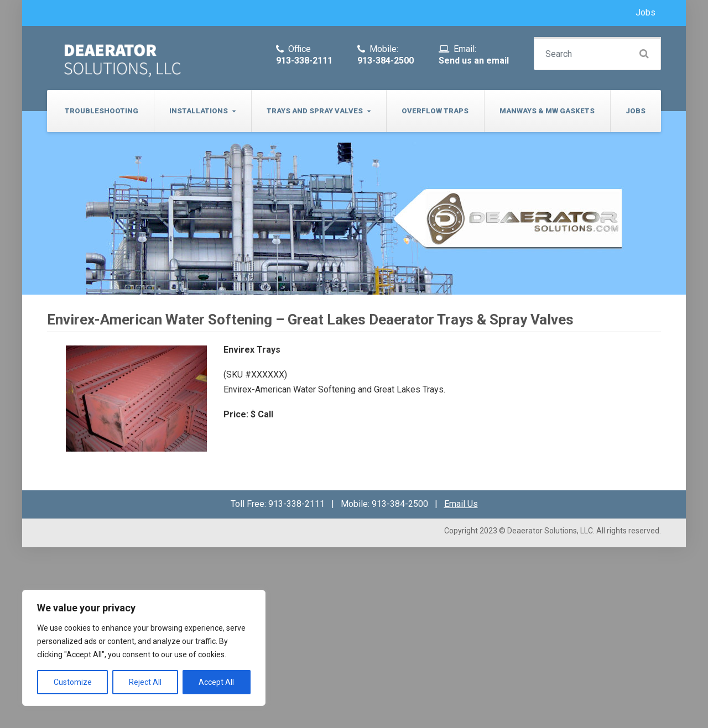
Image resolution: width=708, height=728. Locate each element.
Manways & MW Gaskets (547, 111)
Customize (73, 682)
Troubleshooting (101, 111)
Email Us (461, 504)
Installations (199, 111)
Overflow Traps (435, 111)
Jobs (645, 12)
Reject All (145, 682)
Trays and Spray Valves (315, 111)
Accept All (216, 682)
